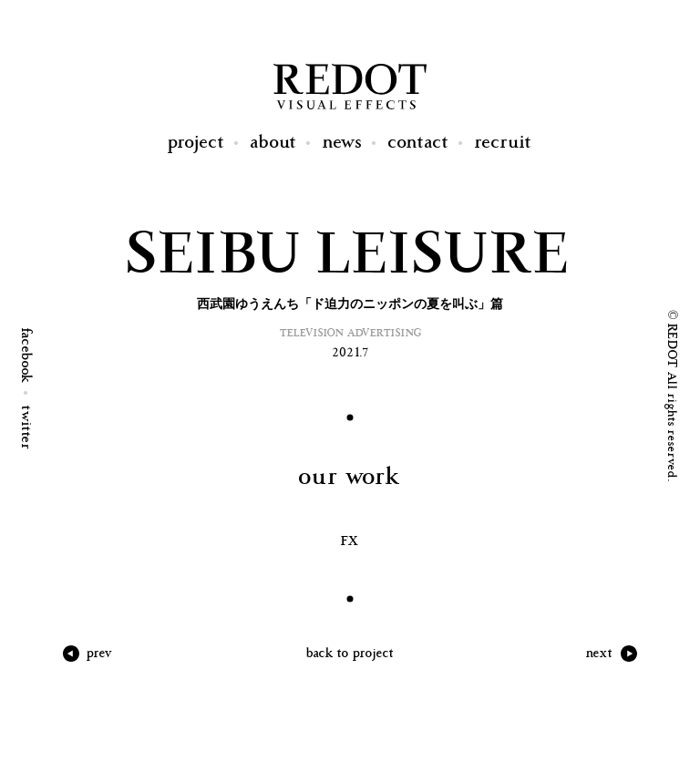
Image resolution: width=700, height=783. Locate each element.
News (343, 143)
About (274, 143)
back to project (350, 653)
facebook (26, 356)
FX (350, 541)
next (600, 653)
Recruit (504, 143)
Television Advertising (350, 333)
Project (196, 143)
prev (100, 653)
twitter (26, 428)
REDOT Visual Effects (350, 87)
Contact (419, 143)
